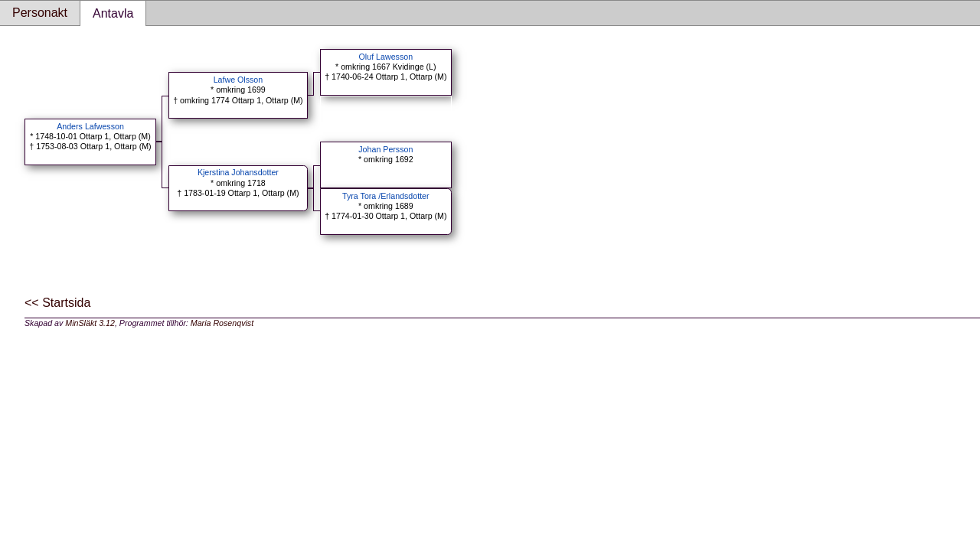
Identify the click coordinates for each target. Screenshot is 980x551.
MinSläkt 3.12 (90, 323)
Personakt (40, 13)
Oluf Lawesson (386, 57)
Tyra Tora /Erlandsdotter (386, 196)
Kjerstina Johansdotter (238, 172)
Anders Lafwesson (90, 126)
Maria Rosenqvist (222, 323)
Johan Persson (385, 149)
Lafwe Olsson (238, 80)
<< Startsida (57, 303)
